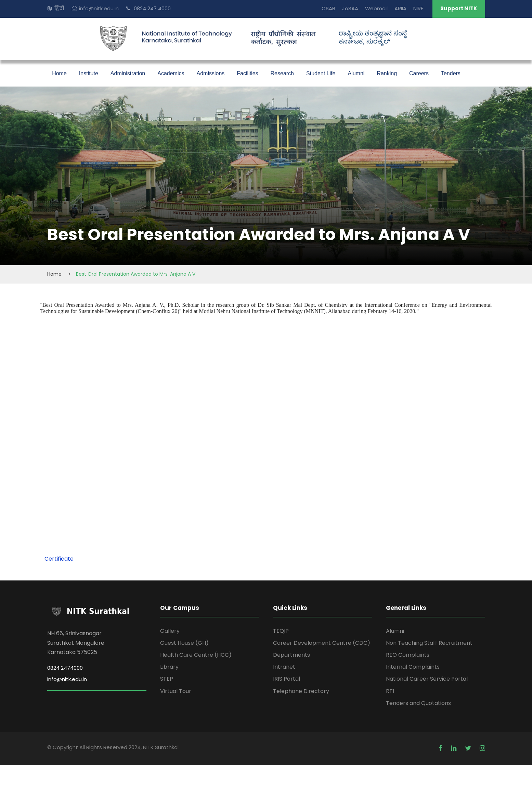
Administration (128, 73)
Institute (89, 73)
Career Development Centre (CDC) (322, 643)
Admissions (210, 73)
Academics (171, 73)
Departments (291, 655)
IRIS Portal (287, 679)
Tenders (451, 73)
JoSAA (350, 8)
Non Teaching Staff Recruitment (429, 643)
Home (59, 73)
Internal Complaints (413, 667)
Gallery (170, 631)
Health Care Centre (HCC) (196, 655)
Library (169, 667)
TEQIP (281, 631)
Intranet (284, 667)
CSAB (328, 8)
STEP (167, 679)
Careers (419, 73)
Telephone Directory (301, 691)
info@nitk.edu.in (99, 8)
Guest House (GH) (184, 643)
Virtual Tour (176, 691)
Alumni (356, 73)
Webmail (376, 8)
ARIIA (400, 8)
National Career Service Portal (427, 679)
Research (282, 73)
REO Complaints (408, 655)
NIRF (418, 8)
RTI (390, 691)
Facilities (247, 73)
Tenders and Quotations (418, 703)
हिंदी (59, 8)
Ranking (387, 73)
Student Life (321, 73)
